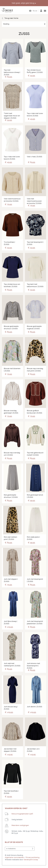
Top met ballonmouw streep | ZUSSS (12, 72)
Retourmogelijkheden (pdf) (22, 814)
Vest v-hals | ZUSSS (34, 157)
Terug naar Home (11, 18)
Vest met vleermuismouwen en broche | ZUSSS (34, 201)
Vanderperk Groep (31, 860)
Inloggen (41, 11)
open (45, 11)
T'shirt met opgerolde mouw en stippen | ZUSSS (12, 116)
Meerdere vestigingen (20, 825)
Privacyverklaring (33, 857)
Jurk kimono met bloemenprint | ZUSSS (33, 666)
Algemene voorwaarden (14, 857)
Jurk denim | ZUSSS (34, 707)
